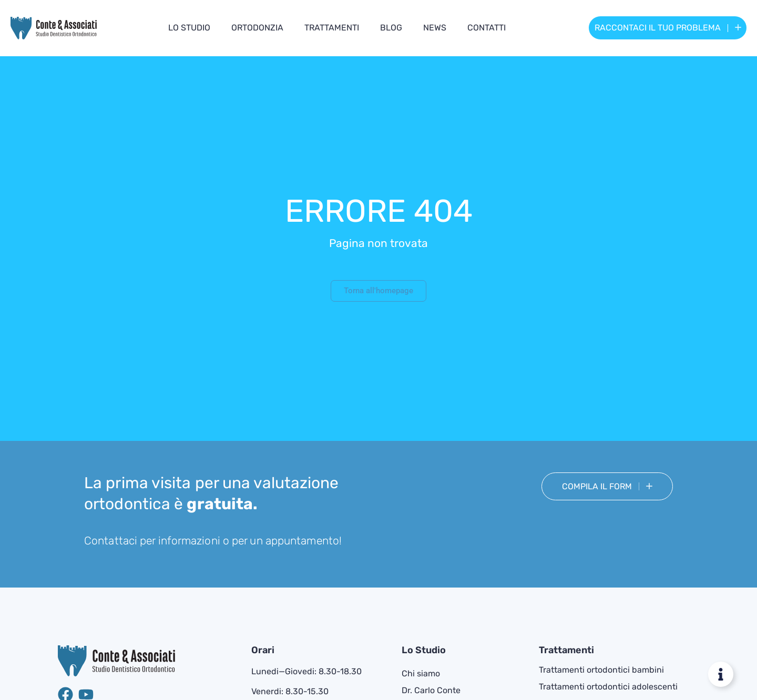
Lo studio (189, 28)
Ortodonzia (257, 28)
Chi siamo (421, 673)
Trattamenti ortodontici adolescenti (608, 687)
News (435, 28)
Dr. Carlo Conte (431, 690)
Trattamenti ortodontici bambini (601, 670)
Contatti (487, 28)
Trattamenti (332, 28)
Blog (391, 28)
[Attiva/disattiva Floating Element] (721, 674)
